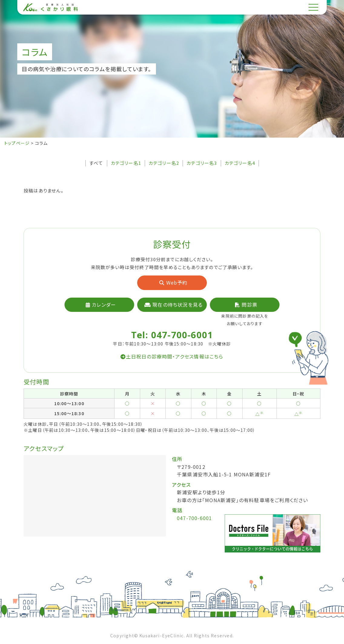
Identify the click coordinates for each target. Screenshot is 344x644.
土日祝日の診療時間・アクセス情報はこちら (172, 356)
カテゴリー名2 (164, 163)
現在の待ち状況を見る (174, 305)
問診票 (246, 305)
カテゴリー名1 (126, 163)
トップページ (17, 143)
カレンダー (101, 305)
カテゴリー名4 (240, 163)
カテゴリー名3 (202, 163)
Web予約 (173, 282)
